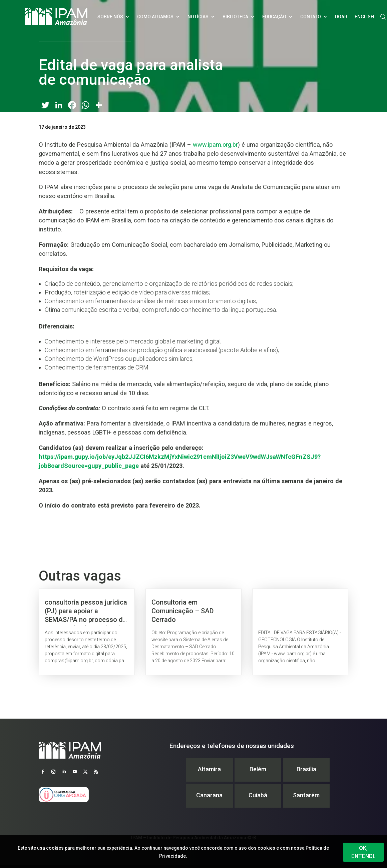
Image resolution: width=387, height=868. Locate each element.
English (364, 17)
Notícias (198, 17)
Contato (311, 17)
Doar (341, 17)
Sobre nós (110, 17)
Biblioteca (235, 17)
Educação (274, 17)
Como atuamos (155, 17)
